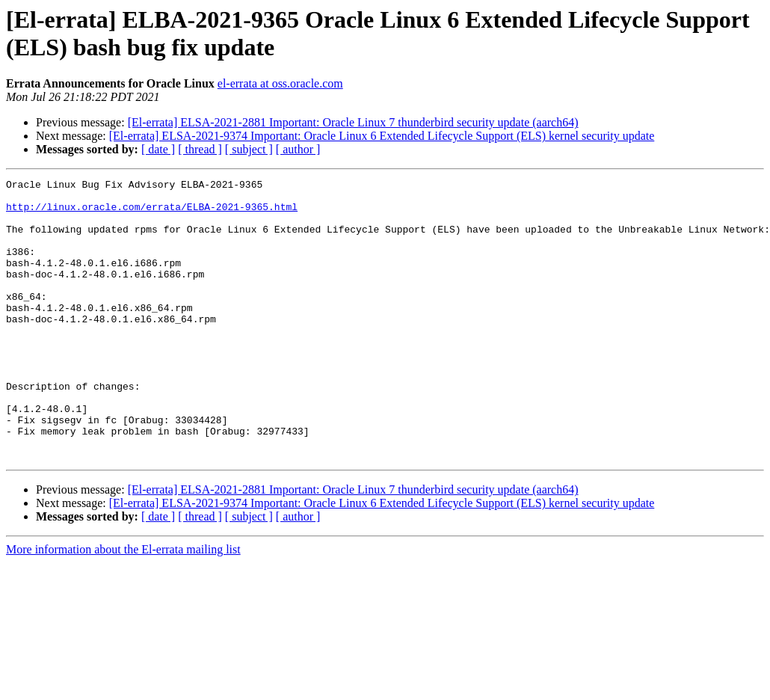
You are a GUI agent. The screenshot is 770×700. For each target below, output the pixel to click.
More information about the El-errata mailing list (123, 605)
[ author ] (298, 149)
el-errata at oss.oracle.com (280, 83)
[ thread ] (200, 149)
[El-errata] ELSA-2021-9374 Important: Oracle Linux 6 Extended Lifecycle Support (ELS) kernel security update (382, 136)
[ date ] (158, 149)
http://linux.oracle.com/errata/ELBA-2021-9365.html (152, 213)
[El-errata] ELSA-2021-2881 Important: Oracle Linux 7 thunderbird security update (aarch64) (353, 122)
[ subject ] (249, 149)
